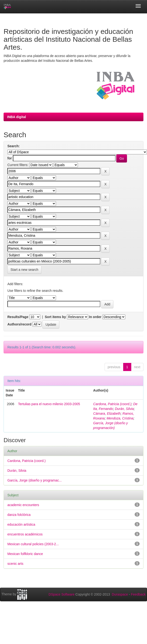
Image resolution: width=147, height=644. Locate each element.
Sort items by (55, 317)
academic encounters (23, 505)
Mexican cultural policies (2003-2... (33, 544)
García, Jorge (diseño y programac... (35, 480)
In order (95, 317)
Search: (13, 146)
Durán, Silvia (124, 409)
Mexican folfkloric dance (25, 554)
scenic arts (15, 564)
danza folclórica (19, 515)
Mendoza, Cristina (120, 418)
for (10, 158)
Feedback (138, 594)
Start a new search (24, 270)
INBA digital (17, 117)
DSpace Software (62, 594)
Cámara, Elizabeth (107, 414)
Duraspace (120, 594)
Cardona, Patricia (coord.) (112, 404)
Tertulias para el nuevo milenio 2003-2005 (49, 404)
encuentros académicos (25, 534)
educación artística (21, 524)
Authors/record (19, 324)
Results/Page (18, 317)
